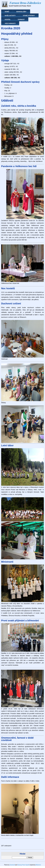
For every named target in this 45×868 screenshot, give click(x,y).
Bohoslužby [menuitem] (21, 12)
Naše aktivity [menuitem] (10, 16)
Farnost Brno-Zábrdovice (25, 3)
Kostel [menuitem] (8, 20)
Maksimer (38, 865)
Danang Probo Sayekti (23, 865)
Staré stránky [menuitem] (29, 16)
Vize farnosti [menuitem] (10, 23)
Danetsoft (12, 865)
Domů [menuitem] (7, 12)
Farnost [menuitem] (21, 20)
